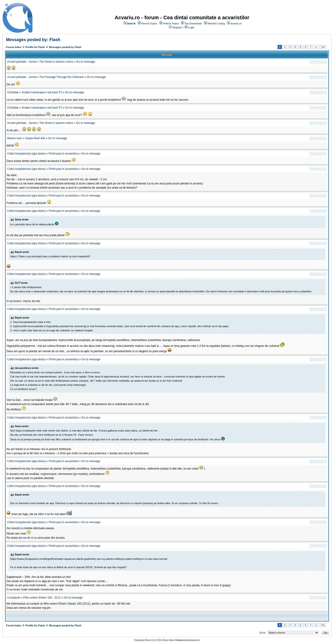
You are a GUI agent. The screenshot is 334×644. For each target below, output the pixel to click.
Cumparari (14, 598)
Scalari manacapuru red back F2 (42, 92)
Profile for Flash (35, 47)
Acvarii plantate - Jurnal (22, 62)
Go (323, 47)
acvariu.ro (236, 23)
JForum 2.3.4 (150, 640)
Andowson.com (193, 640)
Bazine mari (14, 138)
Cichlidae (13, 92)
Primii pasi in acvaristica (64, 154)
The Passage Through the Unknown (62, 77)
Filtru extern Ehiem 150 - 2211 (42, 598)
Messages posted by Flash (65, 47)
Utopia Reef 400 (35, 138)
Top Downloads (193, 23)
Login (191, 27)
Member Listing (216, 23)
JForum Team (168, 640)
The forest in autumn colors (56, 62)
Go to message (85, 62)
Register (177, 27)
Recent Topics (149, 23)
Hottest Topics (171, 23)
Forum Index (14, 47)
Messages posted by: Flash (33, 40)
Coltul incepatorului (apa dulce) (26, 154)
